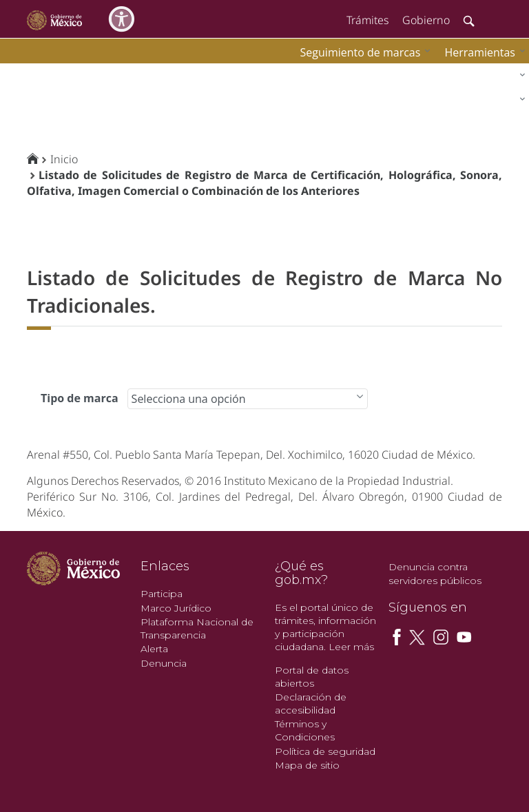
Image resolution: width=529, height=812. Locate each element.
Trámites (367, 20)
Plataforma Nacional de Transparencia (197, 628)
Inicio (64, 159)
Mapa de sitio (307, 765)
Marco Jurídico (176, 608)
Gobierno (426, 20)
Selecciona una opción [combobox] (189, 399)
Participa (162, 594)
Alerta (154, 649)
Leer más (351, 647)
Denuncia (164, 663)
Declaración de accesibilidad (311, 704)
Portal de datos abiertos (312, 677)
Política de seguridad (325, 751)
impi (22, 73)
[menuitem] (481, 52)
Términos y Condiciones (305, 730)
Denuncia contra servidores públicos (435, 574)
